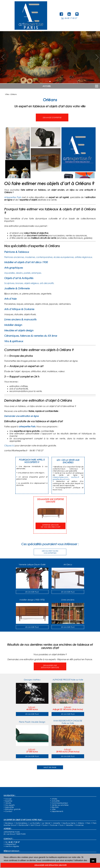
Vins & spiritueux (14, 341)
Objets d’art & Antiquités (19, 278)
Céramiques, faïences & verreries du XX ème (31, 336)
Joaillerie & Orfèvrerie (17, 288)
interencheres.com (60, 477)
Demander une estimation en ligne (22, 416)
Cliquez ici (9, 445)
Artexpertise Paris (13, 197)
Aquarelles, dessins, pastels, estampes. (23, 273)
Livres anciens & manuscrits (20, 319)
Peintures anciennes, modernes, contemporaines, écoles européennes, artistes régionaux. (49, 257)
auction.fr (75, 477)
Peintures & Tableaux (17, 252)
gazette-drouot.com (61, 479)
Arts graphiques (14, 268)
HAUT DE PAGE (50, 767)
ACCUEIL (47, 86)
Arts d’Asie (10, 299)
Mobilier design (13, 325)
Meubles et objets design (19, 330)
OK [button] (93, 861)
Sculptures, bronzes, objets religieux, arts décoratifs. (29, 283)
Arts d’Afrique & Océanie (19, 309)
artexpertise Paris (27, 426)
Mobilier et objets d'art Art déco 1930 (26, 262)
